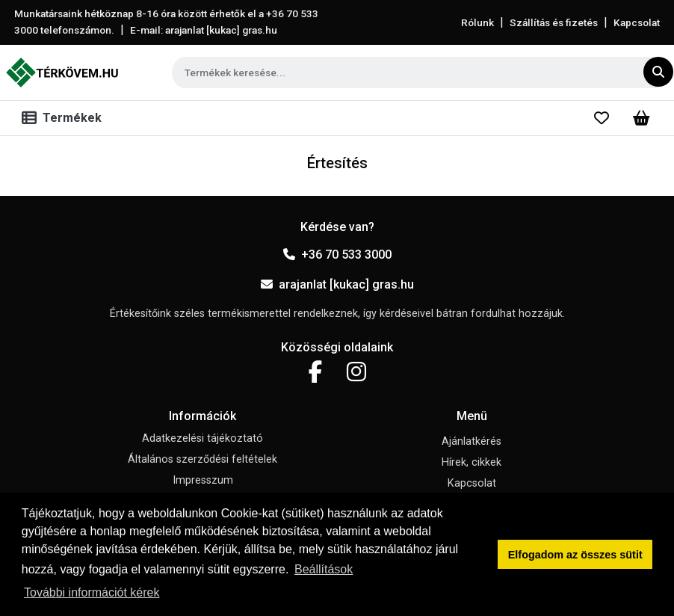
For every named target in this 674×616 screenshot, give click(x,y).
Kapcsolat (637, 22)
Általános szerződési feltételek (202, 459)
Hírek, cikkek (472, 462)
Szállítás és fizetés (554, 22)
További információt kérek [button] (92, 592)
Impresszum (203, 480)
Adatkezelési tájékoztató (202, 438)
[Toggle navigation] (65, 118)
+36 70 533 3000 (337, 255)
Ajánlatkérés (472, 441)
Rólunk (477, 22)
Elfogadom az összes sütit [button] (575, 555)
